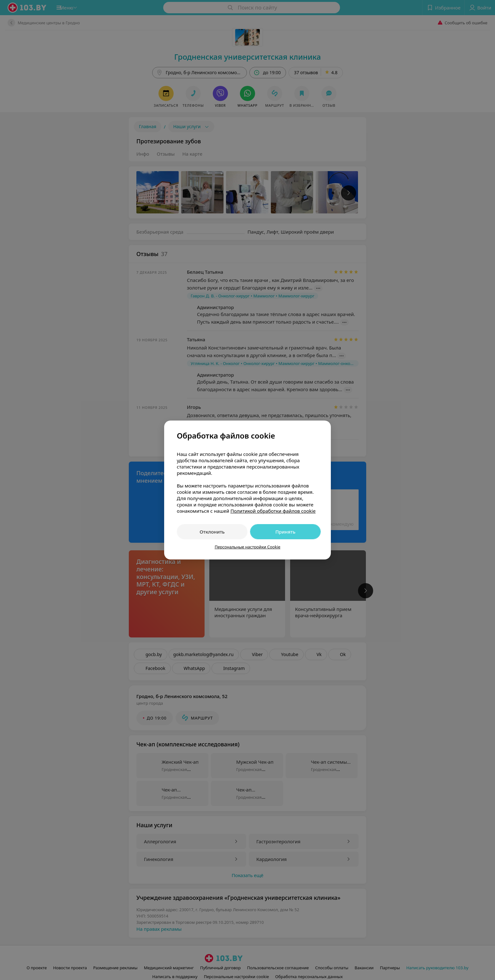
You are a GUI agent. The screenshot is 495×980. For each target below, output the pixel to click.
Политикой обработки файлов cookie (273, 511)
